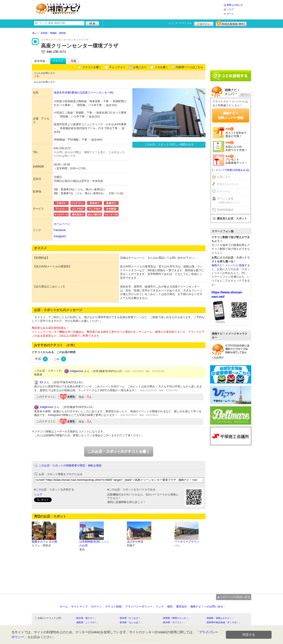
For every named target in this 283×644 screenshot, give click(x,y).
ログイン (204, 23)
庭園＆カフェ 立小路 (44, 542)
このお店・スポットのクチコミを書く (119, 451)
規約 (170, 607)
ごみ (60, 359)
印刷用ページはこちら (190, 67)
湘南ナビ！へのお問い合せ (207, 607)
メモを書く (161, 67)
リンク (160, 607)
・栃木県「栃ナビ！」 (85, 618)
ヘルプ (230, 9)
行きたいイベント (228, 184)
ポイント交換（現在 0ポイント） (229, 201)
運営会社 (182, 607)
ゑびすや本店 (135, 542)
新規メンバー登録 (231, 23)
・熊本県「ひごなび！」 (130, 618)
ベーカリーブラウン (187, 542)
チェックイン (117, 67)
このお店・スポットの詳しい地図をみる (169, 144)
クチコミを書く (92, 67)
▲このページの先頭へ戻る (234, 597)
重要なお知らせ (235, 5)
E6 (41, 382)
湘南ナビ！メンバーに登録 (228, 265)
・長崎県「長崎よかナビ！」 (219, 618)
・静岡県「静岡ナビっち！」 (176, 618)
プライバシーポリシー (139, 607)
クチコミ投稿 (113, 607)
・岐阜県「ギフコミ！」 (174, 622)
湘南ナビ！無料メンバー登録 (231, 115)
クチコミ (58, 61)
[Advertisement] (154, 9)
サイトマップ (79, 607)
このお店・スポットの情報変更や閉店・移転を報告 (70, 466)
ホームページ (62, 224)
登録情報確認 (225, 210)
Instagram (60, 236)
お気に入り (140, 67)
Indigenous (77, 371)
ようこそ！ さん (180, 23)
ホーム (230, 14)
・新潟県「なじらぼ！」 (130, 622)
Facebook (60, 230)
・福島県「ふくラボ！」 (87, 622)
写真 (74, 61)
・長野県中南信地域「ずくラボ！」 (223, 622)
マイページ (224, 192)
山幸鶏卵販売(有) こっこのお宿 (94, 544)
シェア (38, 495)
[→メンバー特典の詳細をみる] (231, 170)
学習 (41, 359)
